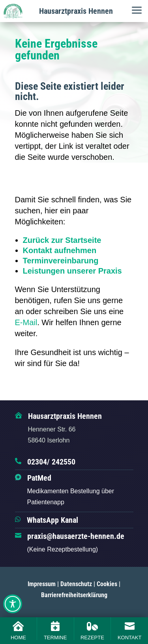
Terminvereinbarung (61, 261)
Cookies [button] (107, 584)
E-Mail (26, 322)
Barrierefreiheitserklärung (74, 595)
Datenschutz (76, 584)
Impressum (42, 584)
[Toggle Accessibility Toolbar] (13, 604)
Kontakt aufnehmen (60, 250)
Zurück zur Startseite (62, 240)
